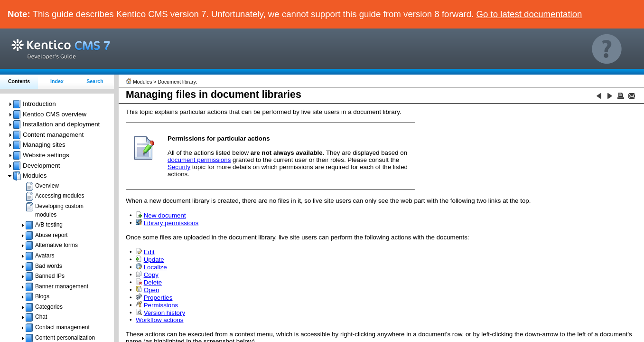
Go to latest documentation (529, 14)
